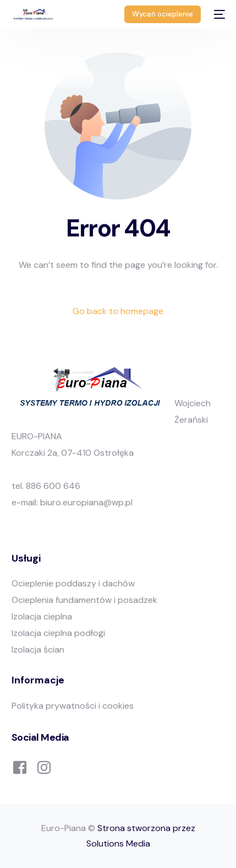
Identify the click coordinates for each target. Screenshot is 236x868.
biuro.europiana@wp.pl (86, 502)
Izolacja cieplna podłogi (58, 633)
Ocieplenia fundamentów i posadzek (84, 600)
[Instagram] (44, 766)
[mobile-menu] (218, 14)
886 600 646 (53, 486)
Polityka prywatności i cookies (73, 706)
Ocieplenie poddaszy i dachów (73, 583)
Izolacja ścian (38, 649)
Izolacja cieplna (42, 616)
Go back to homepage (118, 311)
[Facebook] (20, 766)
